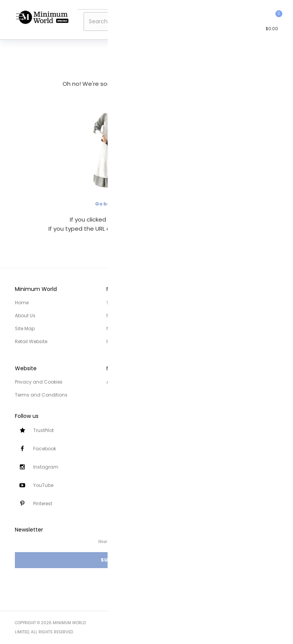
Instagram (46, 467)
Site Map (25, 328)
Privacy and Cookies (39, 382)
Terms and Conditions (41, 395)
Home (22, 303)
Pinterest (43, 503)
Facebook (45, 449)
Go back (106, 204)
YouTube (43, 485)
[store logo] (43, 17)
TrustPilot (43, 430)
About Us (25, 316)
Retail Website (31, 341)
